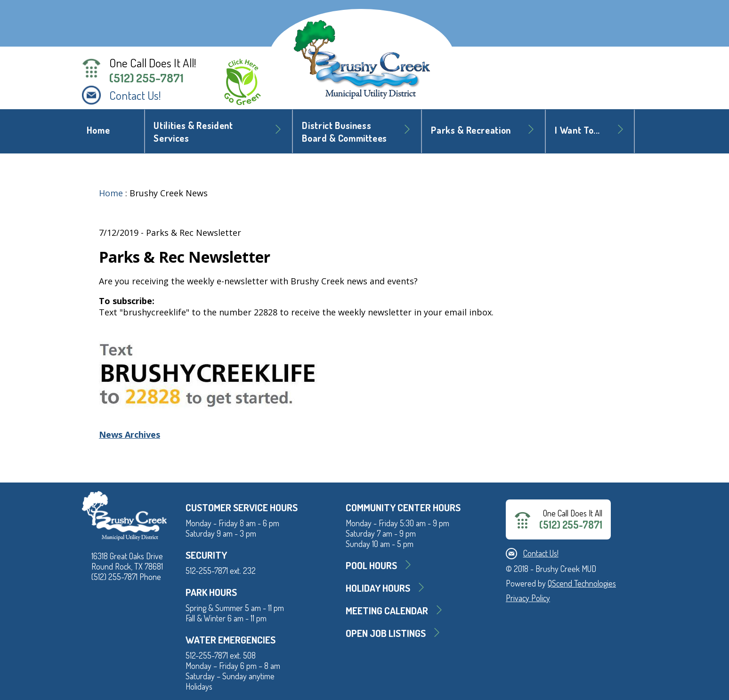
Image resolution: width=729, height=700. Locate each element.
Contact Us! (135, 95)
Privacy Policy (528, 598)
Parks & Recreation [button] (471, 130)
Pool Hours (371, 565)
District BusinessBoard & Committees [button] (344, 132)
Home (98, 130)
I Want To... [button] (577, 130)
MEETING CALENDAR (387, 610)
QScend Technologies (582, 583)
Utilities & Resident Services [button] (193, 132)
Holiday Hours (378, 588)
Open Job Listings (386, 633)
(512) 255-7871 (146, 78)
